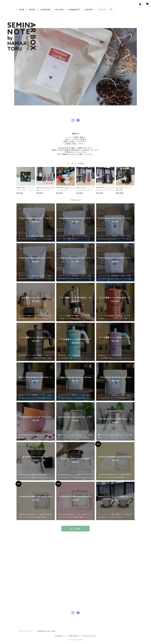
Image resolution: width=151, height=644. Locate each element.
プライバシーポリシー (26, 631)
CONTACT (89, 10)
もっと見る (75, 529)
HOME (22, 10)
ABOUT (32, 10)
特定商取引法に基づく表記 (46, 631)
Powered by (76, 640)
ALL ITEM (59, 10)
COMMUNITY (74, 10)
